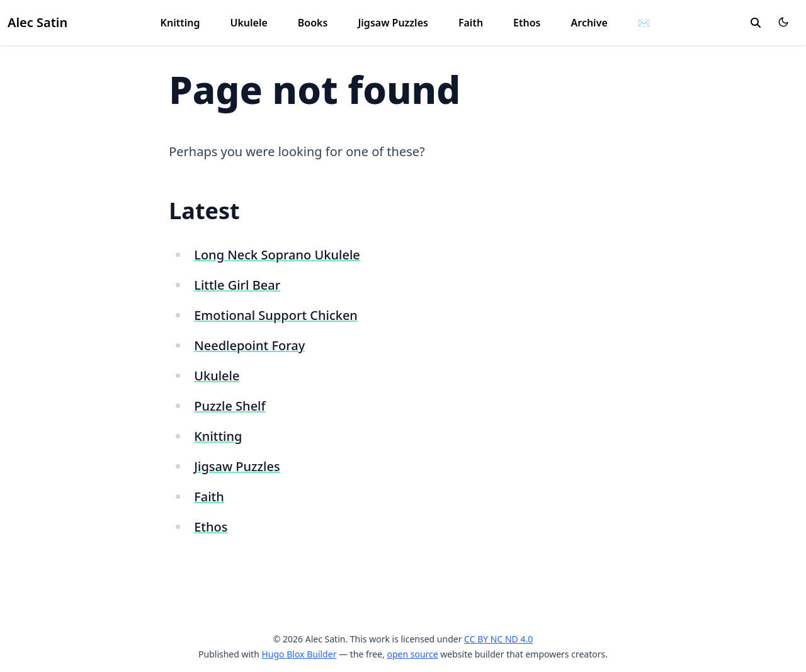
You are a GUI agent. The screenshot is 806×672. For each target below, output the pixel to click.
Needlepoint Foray (249, 345)
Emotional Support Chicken (276, 315)
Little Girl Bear (237, 285)
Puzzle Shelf (230, 406)
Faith (471, 23)
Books (313, 23)
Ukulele (248, 23)
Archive (589, 23)
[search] (756, 23)
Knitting (180, 23)
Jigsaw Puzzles (393, 23)
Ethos (527, 23)
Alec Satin (37, 22)
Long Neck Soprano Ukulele (277, 255)
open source (412, 654)
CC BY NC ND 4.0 (498, 639)
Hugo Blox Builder (299, 654)
